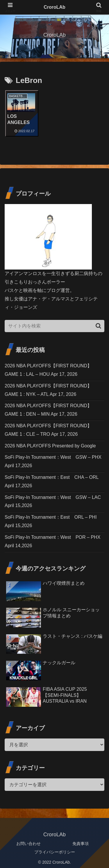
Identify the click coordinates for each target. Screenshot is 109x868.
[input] (54, 323)
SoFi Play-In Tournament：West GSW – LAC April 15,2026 (53, 499)
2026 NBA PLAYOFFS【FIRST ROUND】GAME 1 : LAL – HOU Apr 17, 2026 (48, 367)
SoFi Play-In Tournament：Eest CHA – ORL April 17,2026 (52, 479)
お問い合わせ (28, 841)
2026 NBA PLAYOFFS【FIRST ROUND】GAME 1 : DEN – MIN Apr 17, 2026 (48, 407)
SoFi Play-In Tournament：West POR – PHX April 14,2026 (52, 539)
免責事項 (81, 841)
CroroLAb (54, 7)
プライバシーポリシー (55, 849)
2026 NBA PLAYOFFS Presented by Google (50, 443)
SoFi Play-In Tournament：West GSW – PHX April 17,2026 (53, 459)
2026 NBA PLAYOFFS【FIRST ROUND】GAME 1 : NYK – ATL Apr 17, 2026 (48, 387)
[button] (98, 323)
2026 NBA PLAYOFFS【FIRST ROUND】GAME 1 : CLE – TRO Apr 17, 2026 (48, 427)
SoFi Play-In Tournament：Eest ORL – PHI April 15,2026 (51, 519)
